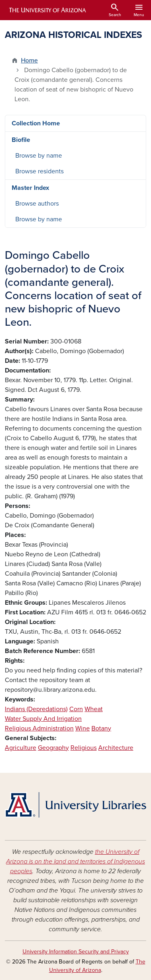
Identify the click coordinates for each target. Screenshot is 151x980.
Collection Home (36, 123)
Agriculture (21, 748)
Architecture (116, 748)
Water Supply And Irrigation (43, 719)
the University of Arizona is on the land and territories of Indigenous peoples (75, 861)
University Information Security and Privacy (76, 952)
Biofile (21, 140)
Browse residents (39, 171)
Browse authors (37, 204)
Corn (76, 709)
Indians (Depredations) (36, 709)
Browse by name (39, 156)
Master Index (30, 188)
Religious (84, 748)
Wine (83, 728)
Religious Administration (39, 728)
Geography (53, 748)
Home (29, 60)
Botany (101, 728)
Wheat (94, 709)
